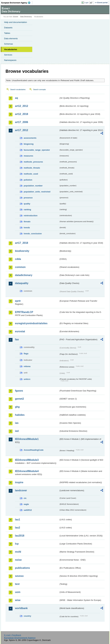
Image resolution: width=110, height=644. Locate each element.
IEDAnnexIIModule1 (27, 439)
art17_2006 (22, 122)
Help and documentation (16, 22)
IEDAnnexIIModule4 (27, 471)
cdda (18, 259)
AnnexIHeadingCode (34, 450)
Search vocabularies (18, 89)
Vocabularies (11, 49)
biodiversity (22, 251)
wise (18, 600)
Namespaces (10, 60)
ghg (17, 407)
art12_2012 (22, 106)
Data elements (11, 38)
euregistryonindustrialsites (31, 323)
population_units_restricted (37, 192)
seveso (19, 576)
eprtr (18, 301)
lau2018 (20, 536)
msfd (18, 552)
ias (17, 423)
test (17, 584)
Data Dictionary (26, 17)
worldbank (21, 608)
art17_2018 (22, 243)
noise (18, 560)
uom (18, 592)
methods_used (31, 174)
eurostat (20, 331)
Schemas (9, 44)
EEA (17, 3)
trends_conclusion (33, 234)
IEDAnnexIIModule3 (27, 460)
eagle (26, 504)
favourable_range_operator (37, 150)
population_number (33, 186)
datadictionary (24, 275)
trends (27, 228)
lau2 (18, 528)
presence (28, 198)
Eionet (16, 17)
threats (27, 222)
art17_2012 (22, 130)
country (27, 616)
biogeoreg (29, 144)
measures (28, 156)
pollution (28, 180)
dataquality (22, 283)
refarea (27, 366)
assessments (30, 138)
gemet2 (19, 399)
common (20, 267)
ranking (27, 210)
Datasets (8, 28)
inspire (19, 482)
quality (27, 204)
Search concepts (39, 89)
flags (26, 354)
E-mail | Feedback (13, 635)
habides (20, 415)
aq (17, 98)
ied (17, 431)
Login (86, 3)
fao (17, 339)
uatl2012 (28, 510)
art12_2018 (22, 114)
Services (8, 55)
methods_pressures (33, 162)
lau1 (18, 520)
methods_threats (32, 168)
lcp (17, 544)
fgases (19, 391)
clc (25, 498)
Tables (7, 33)
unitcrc (27, 379)
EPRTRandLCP (24, 312)
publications (22, 568)
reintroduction (31, 216)
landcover (21, 490)
